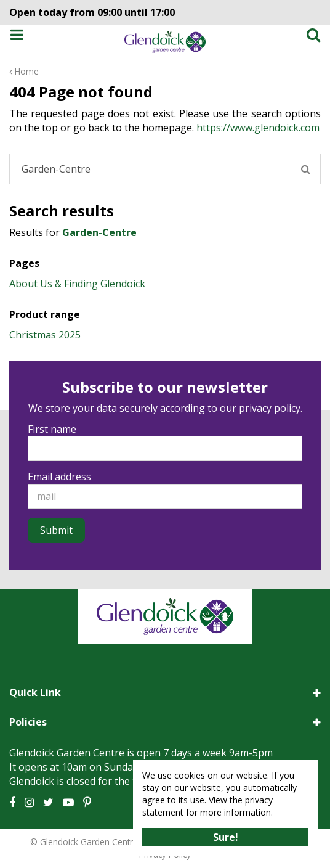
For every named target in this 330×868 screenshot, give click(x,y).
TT (48, 803)
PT (87, 803)
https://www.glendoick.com (258, 128)
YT (68, 803)
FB (12, 803)
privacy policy (270, 408)
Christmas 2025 (45, 335)
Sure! (226, 837)
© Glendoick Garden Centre (84, 842)
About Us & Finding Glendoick (77, 284)
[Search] (165, 169)
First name (52, 429)
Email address (59, 477)
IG (29, 803)
